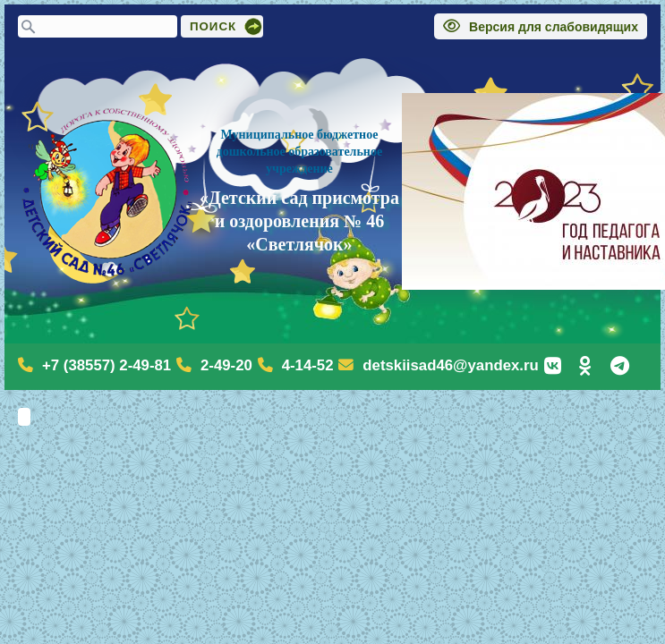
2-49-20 (226, 365)
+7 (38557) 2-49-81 (107, 365)
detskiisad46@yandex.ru (450, 365)
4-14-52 (308, 365)
